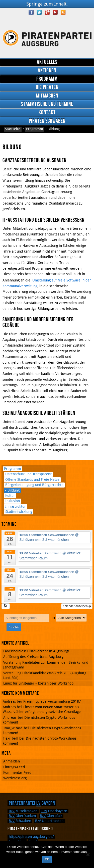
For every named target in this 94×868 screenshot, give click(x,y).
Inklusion (13, 501)
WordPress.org (15, 778)
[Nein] (88, 854)
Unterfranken (49, 821)
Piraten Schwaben (47, 121)
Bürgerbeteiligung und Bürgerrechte (34, 485)
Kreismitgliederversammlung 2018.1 (53, 701)
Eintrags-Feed (14, 767)
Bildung (14, 490)
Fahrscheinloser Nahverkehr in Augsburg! (36, 651)
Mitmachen (47, 96)
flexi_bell (11, 738)
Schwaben (20, 821)
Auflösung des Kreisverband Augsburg (33, 657)
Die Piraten (47, 87)
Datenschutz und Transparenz (28, 474)
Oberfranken (22, 816)
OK (47, 859)
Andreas (10, 717)
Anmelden (12, 761)
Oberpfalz (51, 816)
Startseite (13, 129)
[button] (6, 606)
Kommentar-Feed (17, 773)
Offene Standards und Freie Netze (32, 479)
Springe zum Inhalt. (47, 4)
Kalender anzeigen (77, 606)
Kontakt (47, 112)
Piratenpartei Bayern (32, 803)
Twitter (39, 12)
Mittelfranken (23, 811)
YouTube (55, 12)
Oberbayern (54, 811)
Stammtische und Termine (47, 104)
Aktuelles (47, 62)
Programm (47, 79)
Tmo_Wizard (13, 728)
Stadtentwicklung (19, 512)
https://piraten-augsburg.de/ (31, 837)
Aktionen (47, 70)
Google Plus (47, 12)
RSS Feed (63, 12)
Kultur (10, 496)
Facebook (31, 12)
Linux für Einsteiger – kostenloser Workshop (38, 683)
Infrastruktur (16, 506)
